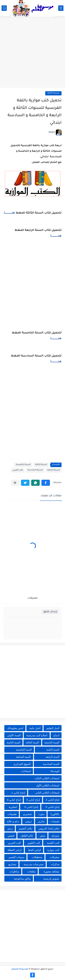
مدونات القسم (16, 857)
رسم (10, 828)
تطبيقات (12, 814)
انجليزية (13, 807)
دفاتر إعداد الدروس (49, 828)
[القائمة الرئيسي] (61, 8)
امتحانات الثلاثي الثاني (47, 793)
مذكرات (55, 864)
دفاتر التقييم (26, 828)
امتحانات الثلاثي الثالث (47, 778)
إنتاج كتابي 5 (52, 807)
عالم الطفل (27, 836)
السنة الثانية (53, 750)
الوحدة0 (55, 771)
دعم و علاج (13, 821)
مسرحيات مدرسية (34, 864)
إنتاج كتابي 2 (52, 800)
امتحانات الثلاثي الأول (48, 785)
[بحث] (4, 8)
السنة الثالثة (53, 93)
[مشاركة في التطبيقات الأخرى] (15, 483)
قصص (11, 836)
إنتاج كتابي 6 (31, 807)
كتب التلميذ (53, 843)
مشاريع (12, 864)
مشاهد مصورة (51, 871)
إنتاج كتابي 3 (33, 800)
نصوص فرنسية (51, 879)
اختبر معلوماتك (15, 728)
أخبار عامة (35, 728)
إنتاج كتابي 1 (18, 793)
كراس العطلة (15, 850)
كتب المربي (18, 470)
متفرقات (55, 857)
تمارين (41, 821)
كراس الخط (34, 850)
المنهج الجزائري (22, 764)
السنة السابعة (23, 757)
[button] (46, 483)
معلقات (31, 871)
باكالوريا (55, 814)
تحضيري (27, 814)
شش (42, 836)
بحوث (41, 814)
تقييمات (55, 821)
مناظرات (14, 871)
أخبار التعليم (53, 728)
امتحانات (26, 771)
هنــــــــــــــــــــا (9, 213)
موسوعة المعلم (20, 969)
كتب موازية (53, 850)
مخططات (37, 857)
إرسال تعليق (50, 612)
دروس (29, 821)
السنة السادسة (35, 470)
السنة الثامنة (13, 742)
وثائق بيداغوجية (22, 879)
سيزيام (55, 836)
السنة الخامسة (23, 465)
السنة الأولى (14, 735)
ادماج (56, 735)
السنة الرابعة (54, 470)
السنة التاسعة (52, 742)
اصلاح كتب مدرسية (37, 735)
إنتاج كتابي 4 (14, 800)
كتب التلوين (34, 843)
